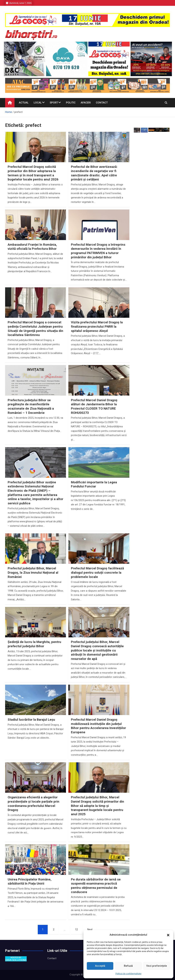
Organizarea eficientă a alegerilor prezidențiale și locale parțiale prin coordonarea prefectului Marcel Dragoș (33, 804)
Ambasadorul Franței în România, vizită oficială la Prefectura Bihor (32, 247)
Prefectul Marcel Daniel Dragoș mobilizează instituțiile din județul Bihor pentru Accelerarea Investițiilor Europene (98, 726)
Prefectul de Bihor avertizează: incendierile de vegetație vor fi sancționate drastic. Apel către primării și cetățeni (94, 173)
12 (76, 929)
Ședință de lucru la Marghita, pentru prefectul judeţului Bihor (34, 644)
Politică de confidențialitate (128, 974)
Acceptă (100, 966)
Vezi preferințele (157, 966)
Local (38, 103)
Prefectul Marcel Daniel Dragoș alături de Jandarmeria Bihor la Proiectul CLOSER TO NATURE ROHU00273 (94, 406)
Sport (54, 103)
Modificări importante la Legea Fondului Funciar (94, 484)
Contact (102, 103)
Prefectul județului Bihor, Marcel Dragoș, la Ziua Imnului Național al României (33, 572)
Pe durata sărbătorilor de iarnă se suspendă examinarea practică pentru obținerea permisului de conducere (96, 886)
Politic (71, 103)
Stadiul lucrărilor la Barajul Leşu (31, 720)
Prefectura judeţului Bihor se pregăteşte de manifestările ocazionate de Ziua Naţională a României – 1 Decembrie (31, 406)
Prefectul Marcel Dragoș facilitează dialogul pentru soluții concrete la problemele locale (97, 572)
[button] (168, 935)
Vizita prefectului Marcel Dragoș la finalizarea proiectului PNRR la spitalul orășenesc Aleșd (97, 326)
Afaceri (86, 103)
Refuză (128, 966)
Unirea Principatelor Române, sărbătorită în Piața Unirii (30, 881)
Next (90, 929)
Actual (24, 103)
